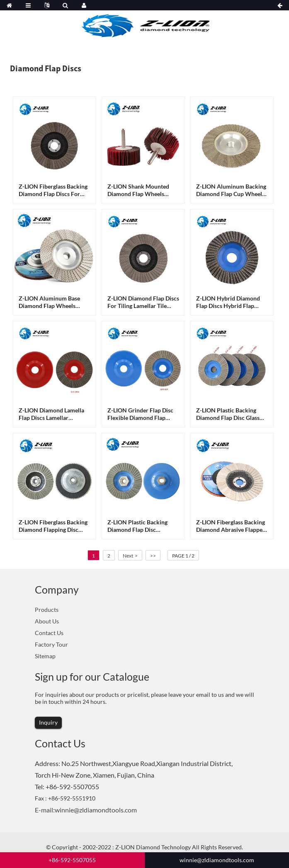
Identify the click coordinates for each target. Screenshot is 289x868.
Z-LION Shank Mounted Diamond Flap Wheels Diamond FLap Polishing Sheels (139, 190)
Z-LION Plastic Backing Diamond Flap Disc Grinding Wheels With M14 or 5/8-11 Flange (143, 526)
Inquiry (48, 722)
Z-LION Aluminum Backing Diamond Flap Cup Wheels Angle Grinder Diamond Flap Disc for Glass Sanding (232, 190)
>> (153, 556)
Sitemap (45, 656)
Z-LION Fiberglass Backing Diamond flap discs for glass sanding (53, 190)
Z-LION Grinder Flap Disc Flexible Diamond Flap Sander (140, 414)
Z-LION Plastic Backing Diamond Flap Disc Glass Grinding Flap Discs (228, 414)
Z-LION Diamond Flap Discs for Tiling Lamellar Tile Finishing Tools (143, 302)
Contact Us (49, 633)
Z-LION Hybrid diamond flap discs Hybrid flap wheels (228, 302)
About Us (47, 621)
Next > (130, 556)
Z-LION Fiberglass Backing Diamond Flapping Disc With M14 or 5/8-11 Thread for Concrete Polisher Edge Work (53, 526)
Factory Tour (51, 644)
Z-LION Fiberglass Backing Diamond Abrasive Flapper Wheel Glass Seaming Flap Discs (231, 526)
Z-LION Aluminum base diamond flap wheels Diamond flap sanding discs (49, 302)
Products (47, 610)
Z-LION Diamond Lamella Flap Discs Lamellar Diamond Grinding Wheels (53, 414)
